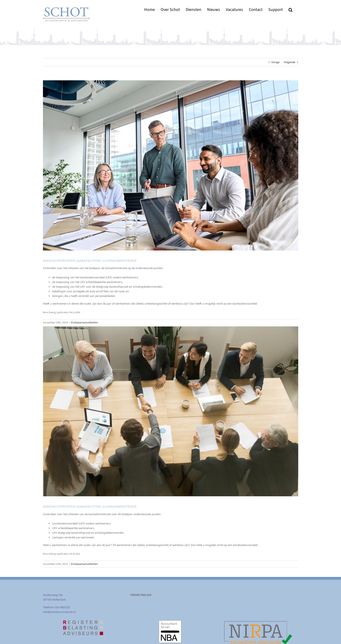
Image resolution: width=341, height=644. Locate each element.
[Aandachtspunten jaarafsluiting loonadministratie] (171, 165)
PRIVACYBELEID (141, 595)
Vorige (275, 62)
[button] (291, 10)
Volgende (289, 62)
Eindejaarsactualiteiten (84, 323)
